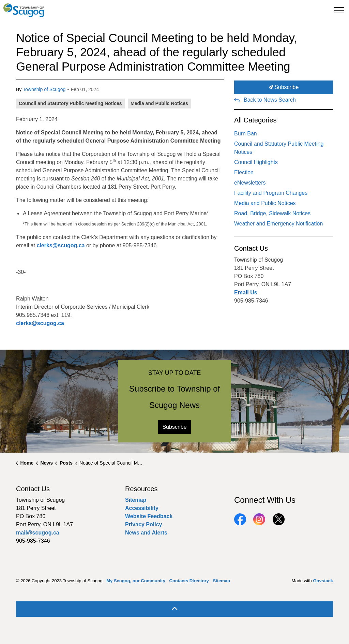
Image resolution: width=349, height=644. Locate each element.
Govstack (323, 581)
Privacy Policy (144, 524)
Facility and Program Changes (271, 193)
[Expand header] (339, 10)
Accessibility (142, 508)
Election (244, 172)
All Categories (255, 120)
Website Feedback (149, 516)
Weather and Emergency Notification (278, 224)
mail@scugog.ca (38, 533)
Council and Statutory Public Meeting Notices (70, 103)
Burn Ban (246, 134)
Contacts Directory (189, 581)
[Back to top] (174, 609)
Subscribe (284, 87)
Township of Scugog (44, 89)
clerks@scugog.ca (60, 245)
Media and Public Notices (159, 103)
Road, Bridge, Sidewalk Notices (272, 213)
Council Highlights (256, 162)
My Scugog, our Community (136, 581)
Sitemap (136, 500)
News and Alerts (146, 533)
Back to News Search (270, 100)
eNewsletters (250, 183)
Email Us (246, 292)
